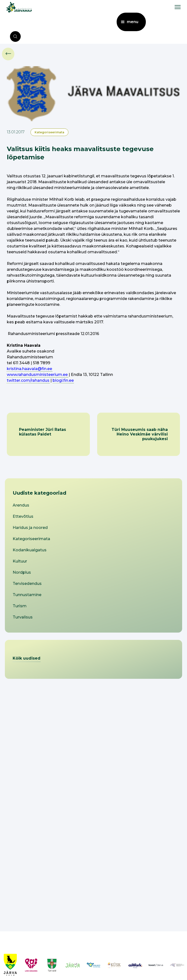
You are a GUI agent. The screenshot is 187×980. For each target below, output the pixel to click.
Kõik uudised (27, 658)
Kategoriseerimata (49, 132)
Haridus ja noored (30, 528)
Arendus (21, 505)
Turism (20, 606)
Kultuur (20, 561)
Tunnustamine (27, 595)
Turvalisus (23, 617)
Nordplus (22, 572)
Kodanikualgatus (30, 550)
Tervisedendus (27, 584)
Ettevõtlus (23, 516)
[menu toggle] (178, 7)
